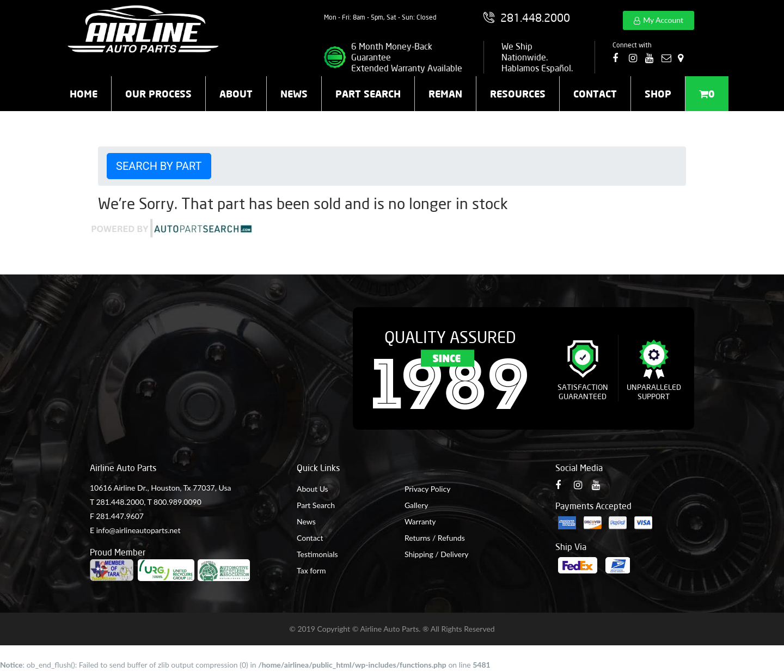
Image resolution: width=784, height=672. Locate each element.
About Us (313, 489)
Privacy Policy (427, 489)
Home (84, 94)
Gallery (416, 505)
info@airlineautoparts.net (139, 530)
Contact (595, 94)
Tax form (311, 570)
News (294, 94)
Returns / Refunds (435, 538)
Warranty (420, 521)
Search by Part (159, 166)
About (236, 94)
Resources (518, 94)
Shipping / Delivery (437, 554)
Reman (445, 94)
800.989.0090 (177, 502)
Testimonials (317, 554)
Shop (658, 94)
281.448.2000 (120, 502)
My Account (663, 20)
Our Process (158, 94)
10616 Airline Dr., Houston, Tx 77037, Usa (160, 488)
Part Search (368, 94)
